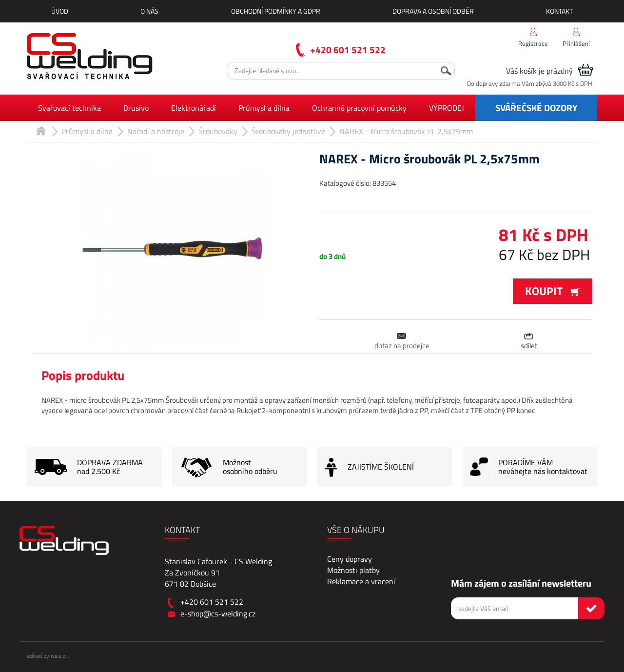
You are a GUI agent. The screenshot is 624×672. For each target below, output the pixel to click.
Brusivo (136, 108)
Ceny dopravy (350, 559)
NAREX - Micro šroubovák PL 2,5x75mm (406, 131)
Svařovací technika (69, 108)
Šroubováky (218, 131)
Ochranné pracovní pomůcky (359, 108)
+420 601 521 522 (348, 49)
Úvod (60, 11)
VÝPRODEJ (447, 108)
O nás (149, 11)
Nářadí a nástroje (156, 131)
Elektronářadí (194, 108)
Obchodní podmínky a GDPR (276, 11)
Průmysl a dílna (264, 108)
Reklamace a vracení (361, 581)
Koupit (553, 291)
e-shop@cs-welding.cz (218, 613)
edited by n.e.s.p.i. (48, 656)
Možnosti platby (353, 570)
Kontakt (559, 11)
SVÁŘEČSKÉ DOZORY (536, 108)
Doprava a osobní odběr (433, 11)
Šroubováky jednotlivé (288, 131)
